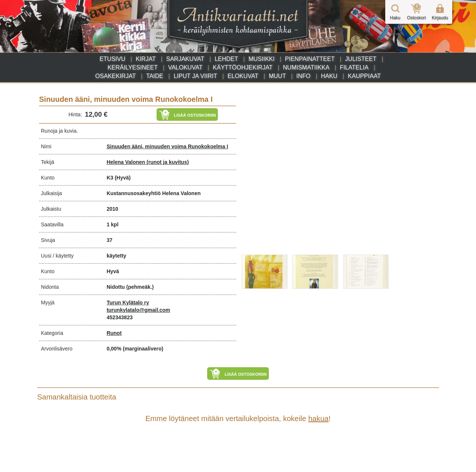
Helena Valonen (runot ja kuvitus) (148, 162)
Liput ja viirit (195, 76)
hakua (319, 418)
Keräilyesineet (133, 67)
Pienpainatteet (310, 59)
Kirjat (146, 59)
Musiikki (261, 59)
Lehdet (226, 59)
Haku (329, 76)
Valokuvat (185, 67)
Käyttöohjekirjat (243, 67)
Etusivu (112, 59)
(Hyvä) (123, 178)
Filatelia (354, 67)
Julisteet (361, 59)
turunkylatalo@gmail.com (139, 310)
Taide (155, 76)
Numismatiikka (306, 67)
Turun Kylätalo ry (128, 303)
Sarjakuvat (185, 59)
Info (303, 76)
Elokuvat (243, 76)
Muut (277, 76)
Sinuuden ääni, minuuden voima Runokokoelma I (168, 146)
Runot (114, 333)
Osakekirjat (115, 76)
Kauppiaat (364, 76)
